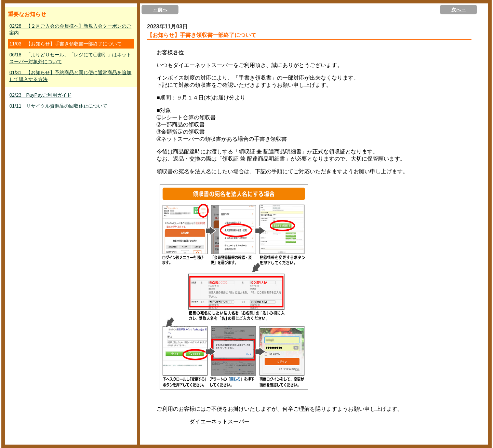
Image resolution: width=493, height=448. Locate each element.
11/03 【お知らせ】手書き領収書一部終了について (65, 44)
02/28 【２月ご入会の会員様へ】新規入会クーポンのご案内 (70, 29)
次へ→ (458, 10)
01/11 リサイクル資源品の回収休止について (58, 106)
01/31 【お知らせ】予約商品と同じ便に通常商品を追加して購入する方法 (70, 76)
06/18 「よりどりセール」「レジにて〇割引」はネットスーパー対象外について (70, 58)
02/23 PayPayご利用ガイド (40, 95)
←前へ (160, 10)
